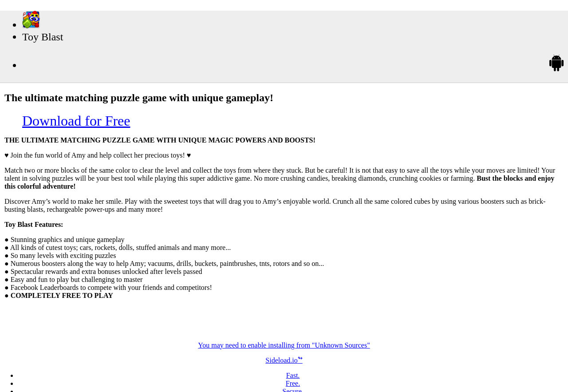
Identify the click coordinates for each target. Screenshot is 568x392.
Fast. (293, 375)
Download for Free (76, 121)
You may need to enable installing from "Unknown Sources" (284, 345)
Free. (293, 383)
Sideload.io (284, 360)
